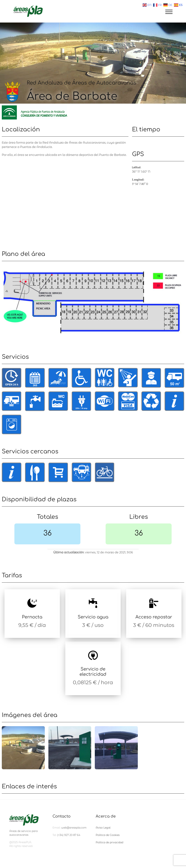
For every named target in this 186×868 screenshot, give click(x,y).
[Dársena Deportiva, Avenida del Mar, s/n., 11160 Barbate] (65, 201)
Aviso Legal (103, 828)
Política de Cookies (108, 835)
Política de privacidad (109, 842)
